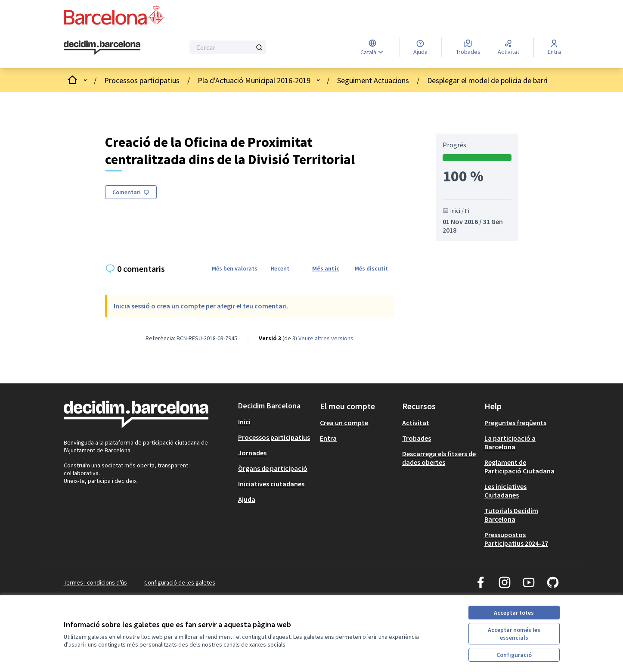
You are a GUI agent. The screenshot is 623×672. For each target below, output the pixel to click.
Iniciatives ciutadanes (271, 484)
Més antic (326, 268)
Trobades (417, 438)
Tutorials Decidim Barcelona (511, 515)
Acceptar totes (514, 613)
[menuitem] (276, 422)
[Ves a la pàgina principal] (102, 48)
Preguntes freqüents (515, 423)
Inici (244, 422)
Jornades (252, 453)
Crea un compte (344, 423)
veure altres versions (326, 338)
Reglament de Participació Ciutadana (519, 467)
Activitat (416, 423)
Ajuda (247, 499)
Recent (280, 268)
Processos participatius (142, 80)
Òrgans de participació (273, 468)
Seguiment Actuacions (373, 80)
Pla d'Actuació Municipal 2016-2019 (254, 80)
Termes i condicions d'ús (95, 582)
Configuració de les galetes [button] (180, 582)
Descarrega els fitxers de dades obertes (439, 458)
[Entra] (554, 47)
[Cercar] (228, 47)
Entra (328, 438)
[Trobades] (468, 47)
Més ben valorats (235, 268)
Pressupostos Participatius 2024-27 (516, 539)
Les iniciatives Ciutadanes (505, 491)
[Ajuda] (420, 47)
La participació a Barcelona (510, 442)
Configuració (514, 655)
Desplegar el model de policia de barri (487, 80)
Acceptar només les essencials (514, 634)
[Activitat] (508, 47)
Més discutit (371, 268)
